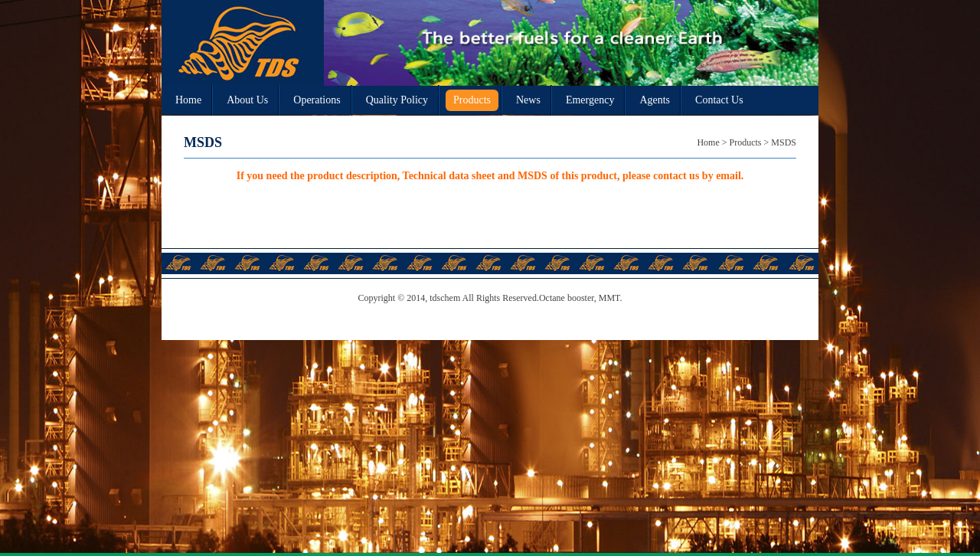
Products (472, 100)
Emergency (590, 100)
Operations (317, 100)
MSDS (784, 142)
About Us (247, 100)
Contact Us (719, 100)
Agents (655, 100)
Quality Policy (397, 100)
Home (188, 100)
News (528, 100)
